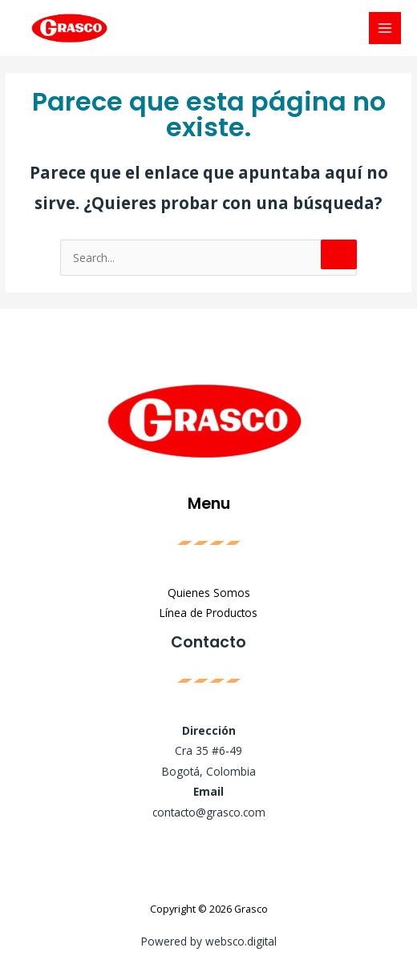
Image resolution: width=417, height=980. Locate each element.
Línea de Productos (208, 613)
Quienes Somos (209, 593)
